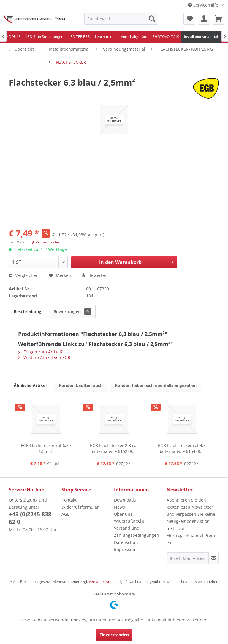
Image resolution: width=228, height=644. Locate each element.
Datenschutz (126, 542)
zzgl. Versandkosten (44, 242)
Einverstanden (114, 635)
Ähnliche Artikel (30, 385)
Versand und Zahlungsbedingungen (137, 532)
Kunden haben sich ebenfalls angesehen (156, 385)
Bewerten (94, 275)
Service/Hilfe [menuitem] (204, 5)
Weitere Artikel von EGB (44, 357)
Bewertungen (72, 311)
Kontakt (69, 500)
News (119, 507)
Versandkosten (101, 582)
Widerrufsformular (80, 507)
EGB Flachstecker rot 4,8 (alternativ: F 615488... (182, 448)
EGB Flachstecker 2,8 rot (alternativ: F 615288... (114, 448)
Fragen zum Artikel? (40, 352)
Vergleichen (24, 275)
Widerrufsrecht (129, 521)
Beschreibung (27, 311)
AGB (66, 514)
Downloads (125, 500)
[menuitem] (121, 19)
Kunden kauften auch (81, 385)
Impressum (125, 549)
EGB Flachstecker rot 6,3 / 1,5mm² (46, 448)
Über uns (123, 514)
